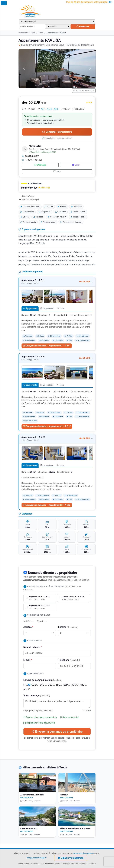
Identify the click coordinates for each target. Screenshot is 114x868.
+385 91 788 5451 (32, 160)
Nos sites (34, 864)
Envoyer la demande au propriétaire (57, 732)
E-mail (28, 660)
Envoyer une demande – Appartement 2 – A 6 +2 (47, 426)
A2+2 (56, 109)
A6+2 (50, 109)
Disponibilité (47, 308)
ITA (59, 685)
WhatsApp (40, 165)
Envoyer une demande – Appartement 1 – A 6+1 (47, 346)
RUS (75, 685)
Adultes (28, 627)
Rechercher (83, 26)
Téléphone (69, 660)
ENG (43, 685)
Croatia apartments (46, 864)
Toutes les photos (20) (84, 90)
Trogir (41, 33)
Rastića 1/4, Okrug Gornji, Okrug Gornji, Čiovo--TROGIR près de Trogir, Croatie (56, 45)
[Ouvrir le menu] (4, 3)
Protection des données (83, 853)
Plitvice (58, 864)
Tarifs (61, 308)
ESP (67, 685)
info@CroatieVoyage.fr (37, 858)
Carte (57, 171)
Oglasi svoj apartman (71, 858)
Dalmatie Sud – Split (27, 33)
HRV (83, 685)
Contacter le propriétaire (57, 132)
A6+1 (43, 109)
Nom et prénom (33, 647)
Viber (76, 165)
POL (27, 690)
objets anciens (24, 864)
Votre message (37, 696)
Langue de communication (43, 680)
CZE (35, 685)
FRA (27, 685)
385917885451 (31, 156)
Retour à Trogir (27, 196)
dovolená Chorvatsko (88, 864)
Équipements (30, 308)
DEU (51, 685)
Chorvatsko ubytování (70, 864)
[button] (57, 186)
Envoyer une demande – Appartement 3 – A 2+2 (47, 505)
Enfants (68, 627)
